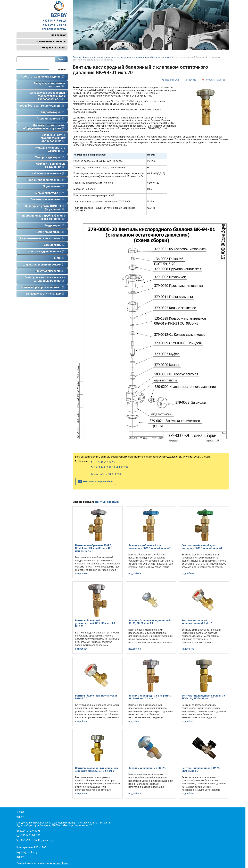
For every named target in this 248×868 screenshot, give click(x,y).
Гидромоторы (53, 112)
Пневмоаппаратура (49, 193)
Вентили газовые (160, 57)
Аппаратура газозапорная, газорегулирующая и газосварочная (48, 96)
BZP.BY (59, 10)
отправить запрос (54, 48)
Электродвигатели (50, 271)
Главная (77, 57)
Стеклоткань (55, 245)
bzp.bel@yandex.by (54, 29)
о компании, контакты (51, 41)
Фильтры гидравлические (46, 251)
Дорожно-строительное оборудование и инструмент (44, 127)
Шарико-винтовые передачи (44, 265)
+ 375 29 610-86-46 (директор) (110, 467)
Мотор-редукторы (50, 157)
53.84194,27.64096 (30, 831)
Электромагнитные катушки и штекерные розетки (45, 279)
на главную (59, 35)
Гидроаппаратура (51, 119)
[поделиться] (170, 80)
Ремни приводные (50, 232)
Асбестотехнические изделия (43, 77)
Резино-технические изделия (43, 238)
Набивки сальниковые (48, 173)
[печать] (191, 80)
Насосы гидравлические (46, 180)
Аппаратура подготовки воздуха (49, 85)
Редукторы (55, 225)
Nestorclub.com (61, 863)
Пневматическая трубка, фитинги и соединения (43, 217)
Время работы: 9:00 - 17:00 (106, 474)
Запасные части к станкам (46, 294)
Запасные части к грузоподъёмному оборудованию (53, 138)
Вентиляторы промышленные (43, 287)
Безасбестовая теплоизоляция (42, 106)
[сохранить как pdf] (214, 80)
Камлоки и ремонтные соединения (51, 165)
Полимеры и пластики (48, 199)
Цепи (60, 258)
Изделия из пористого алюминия (50, 149)
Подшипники (54, 186)
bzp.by (20, 857)
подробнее (81, 573)
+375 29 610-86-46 (54, 25)
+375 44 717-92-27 (54, 21)
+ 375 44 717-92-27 (103, 462)
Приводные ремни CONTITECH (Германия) (45, 208)
